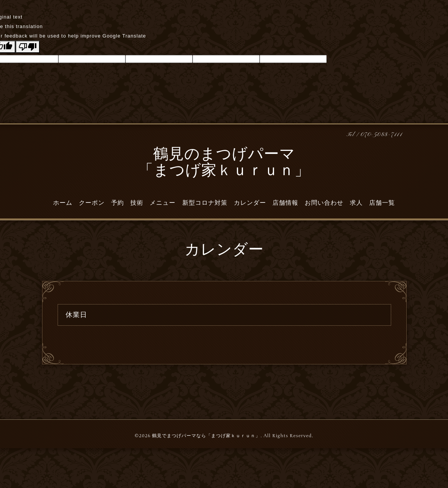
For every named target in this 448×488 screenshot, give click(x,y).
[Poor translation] (28, 47)
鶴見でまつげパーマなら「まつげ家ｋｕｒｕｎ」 (206, 436)
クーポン (92, 203)
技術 (137, 203)
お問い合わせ (324, 203)
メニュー (163, 203)
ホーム (63, 203)
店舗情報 (285, 203)
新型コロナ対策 (205, 203)
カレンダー (250, 203)
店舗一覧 (382, 203)
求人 (356, 203)
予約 (117, 203)
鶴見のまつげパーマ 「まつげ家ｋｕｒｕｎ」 (224, 163)
